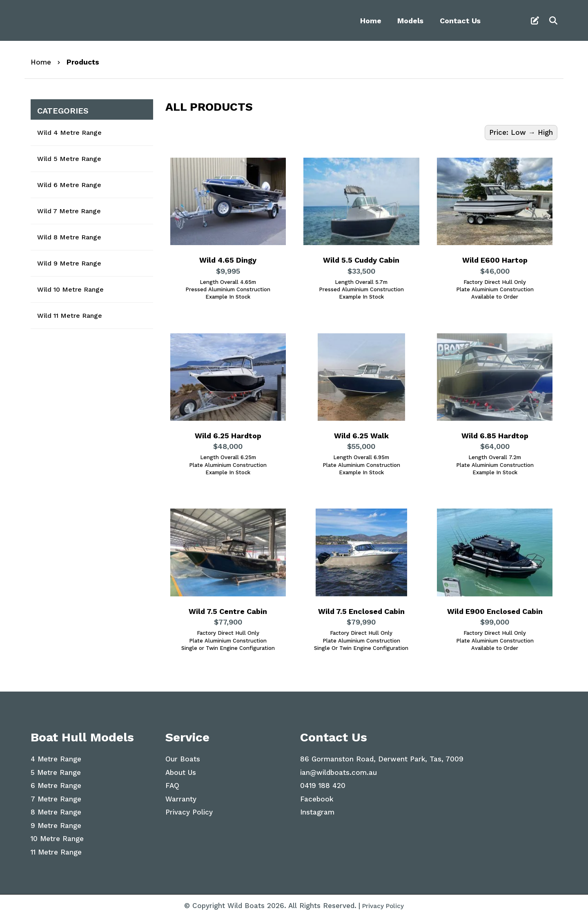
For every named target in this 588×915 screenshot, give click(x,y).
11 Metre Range (56, 850)
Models (410, 21)
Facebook (317, 797)
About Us (181, 770)
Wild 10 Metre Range (70, 289)
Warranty (181, 797)
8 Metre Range (56, 810)
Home (371, 21)
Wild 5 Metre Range (69, 159)
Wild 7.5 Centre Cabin (228, 611)
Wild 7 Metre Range (69, 211)
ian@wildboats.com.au (339, 770)
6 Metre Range (56, 783)
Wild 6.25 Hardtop (228, 436)
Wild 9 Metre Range (69, 263)
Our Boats (183, 757)
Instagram (317, 810)
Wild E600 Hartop (495, 261)
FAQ (172, 783)
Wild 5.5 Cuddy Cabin (361, 261)
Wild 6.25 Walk (361, 436)
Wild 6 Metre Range (69, 185)
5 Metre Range (56, 770)
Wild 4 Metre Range (69, 133)
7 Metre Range (56, 797)
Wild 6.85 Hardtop (495, 436)
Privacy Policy (189, 810)
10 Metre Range (57, 836)
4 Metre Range (56, 757)
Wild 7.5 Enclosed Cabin (361, 611)
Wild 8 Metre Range (69, 237)
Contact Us (460, 21)
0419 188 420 (323, 783)
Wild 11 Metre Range (70, 316)
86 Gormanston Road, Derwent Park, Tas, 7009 (382, 757)
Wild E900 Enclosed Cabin (495, 611)
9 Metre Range (56, 823)
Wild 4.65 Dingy (228, 261)
